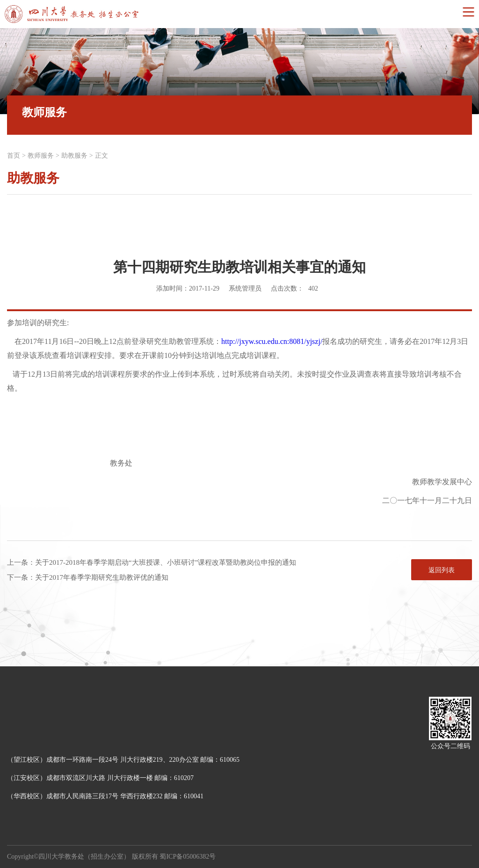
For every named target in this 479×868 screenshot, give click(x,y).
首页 (14, 156)
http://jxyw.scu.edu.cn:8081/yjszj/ (272, 341)
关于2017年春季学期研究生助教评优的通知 (102, 577)
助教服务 (74, 156)
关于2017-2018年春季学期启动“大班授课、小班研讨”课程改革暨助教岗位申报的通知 (166, 562)
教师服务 (41, 156)
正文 (102, 156)
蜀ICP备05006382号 (188, 857)
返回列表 (442, 570)
